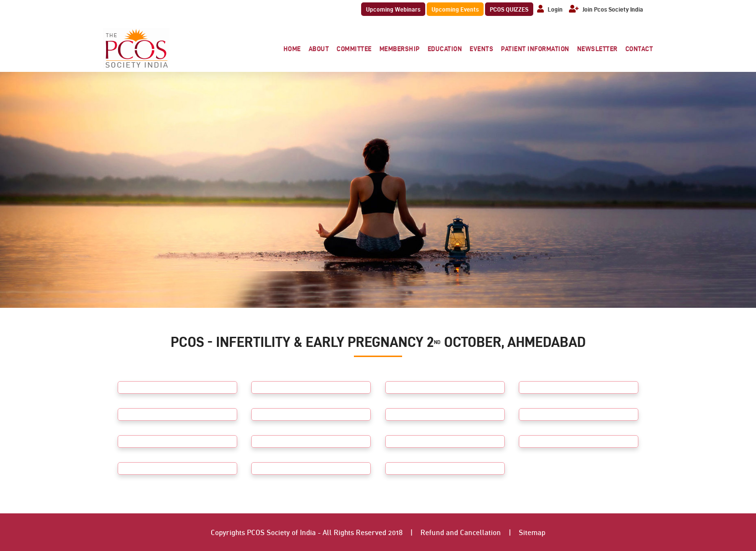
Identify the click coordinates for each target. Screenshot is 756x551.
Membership (400, 49)
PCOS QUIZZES (509, 9)
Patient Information (535, 49)
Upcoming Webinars (393, 9)
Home (292, 49)
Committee (354, 49)
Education (445, 49)
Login (550, 9)
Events (481, 49)
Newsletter (597, 49)
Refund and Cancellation (461, 532)
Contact (639, 49)
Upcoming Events (455, 9)
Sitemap (532, 532)
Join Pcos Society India (606, 9)
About (319, 49)
